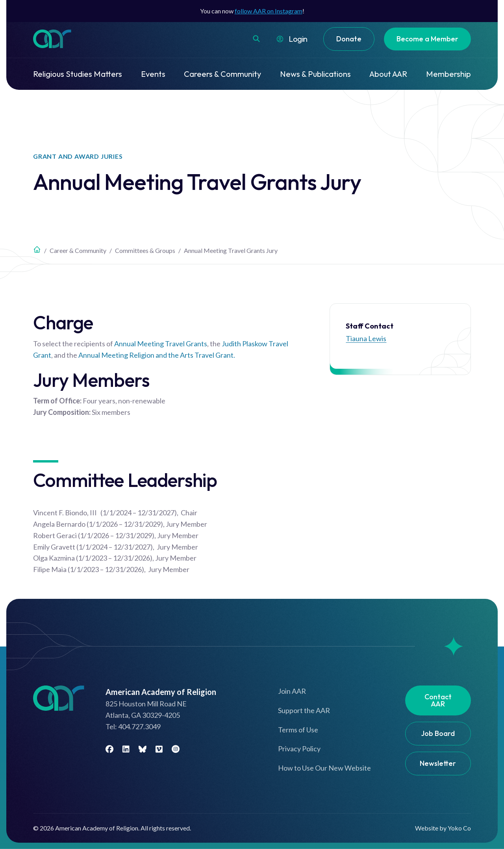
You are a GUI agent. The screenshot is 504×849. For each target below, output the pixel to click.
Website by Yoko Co (443, 828)
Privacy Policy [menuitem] (299, 749)
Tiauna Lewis (366, 338)
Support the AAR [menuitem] (304, 710)
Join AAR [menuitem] (292, 691)
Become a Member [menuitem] (427, 39)
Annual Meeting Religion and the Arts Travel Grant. (157, 355)
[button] (256, 39)
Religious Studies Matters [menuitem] (78, 74)
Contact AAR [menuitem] (438, 700)
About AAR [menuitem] (388, 74)
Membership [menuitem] (448, 74)
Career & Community (78, 250)
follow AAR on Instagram (269, 11)
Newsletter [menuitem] (438, 763)
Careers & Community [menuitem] (222, 74)
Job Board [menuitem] (438, 733)
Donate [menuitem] (349, 39)
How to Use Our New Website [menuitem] (324, 768)
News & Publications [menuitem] (315, 74)
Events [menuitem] (153, 74)
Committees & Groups (145, 250)
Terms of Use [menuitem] (298, 730)
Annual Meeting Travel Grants (161, 344)
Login (298, 39)
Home (37, 249)
